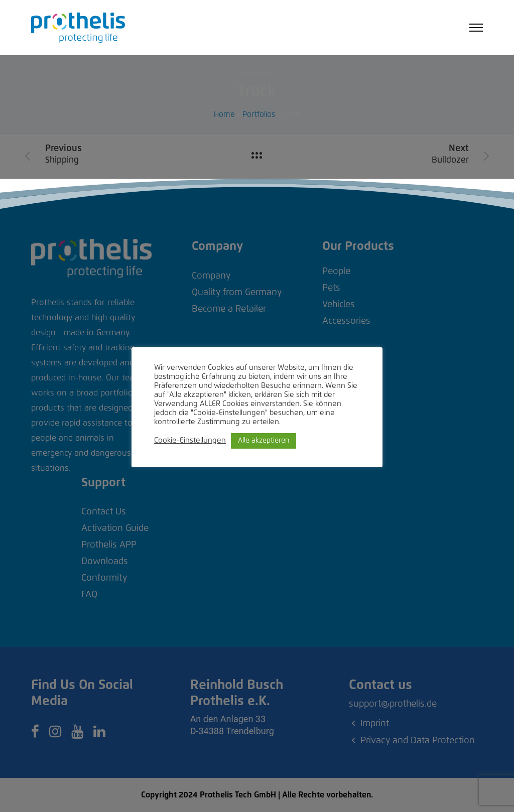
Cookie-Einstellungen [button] (190, 440)
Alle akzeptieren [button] (264, 441)
